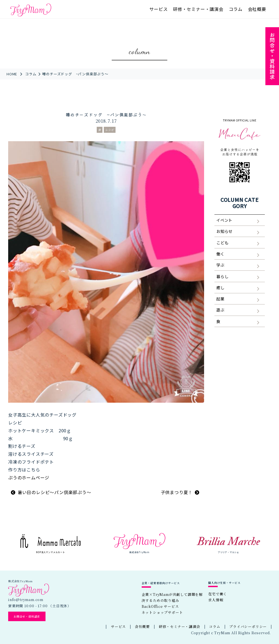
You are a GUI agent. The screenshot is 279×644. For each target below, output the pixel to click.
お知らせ (224, 231)
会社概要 (257, 9)
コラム (236, 9)
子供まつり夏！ (177, 492)
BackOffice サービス (160, 606)
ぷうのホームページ (29, 477)
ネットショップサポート (162, 612)
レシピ (110, 130)
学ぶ (220, 265)
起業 (220, 299)
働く (220, 254)
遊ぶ (220, 310)
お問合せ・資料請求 (27, 616)
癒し (220, 287)
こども (222, 243)
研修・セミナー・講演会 (198, 9)
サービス (158, 9)
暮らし (222, 276)
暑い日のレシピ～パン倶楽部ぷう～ (54, 492)
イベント (224, 220)
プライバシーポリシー (248, 626)
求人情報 (216, 600)
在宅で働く (218, 594)
